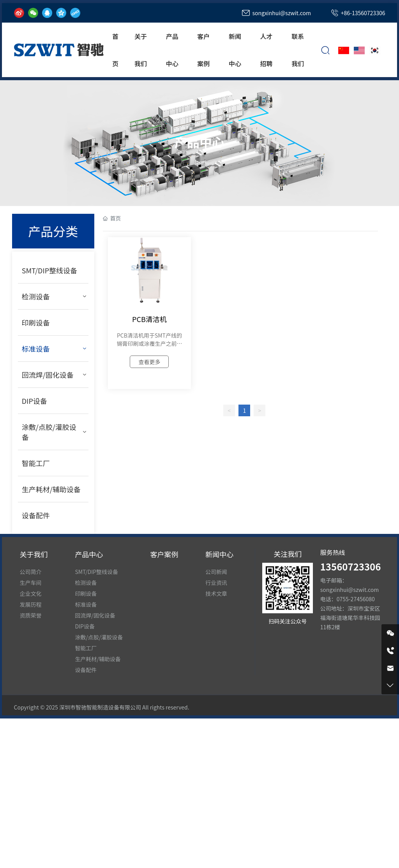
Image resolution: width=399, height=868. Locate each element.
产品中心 (199, 141)
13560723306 (351, 566)
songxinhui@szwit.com (281, 13)
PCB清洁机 (149, 319)
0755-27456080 (356, 599)
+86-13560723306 (363, 13)
